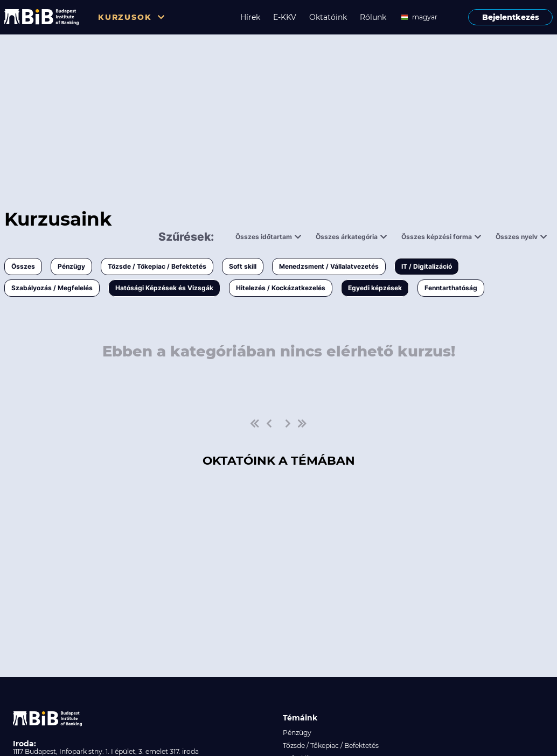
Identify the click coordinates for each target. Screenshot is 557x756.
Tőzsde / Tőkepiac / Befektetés (157, 266)
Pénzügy (71, 266)
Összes (23, 266)
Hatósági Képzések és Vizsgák (164, 288)
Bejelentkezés (511, 17)
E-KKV (285, 17)
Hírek (250, 17)
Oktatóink (328, 17)
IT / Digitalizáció (427, 266)
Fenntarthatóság (451, 288)
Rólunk (373, 17)
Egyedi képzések (375, 288)
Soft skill (243, 266)
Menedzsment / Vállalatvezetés (329, 266)
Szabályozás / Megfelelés (52, 288)
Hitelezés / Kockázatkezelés (281, 288)
